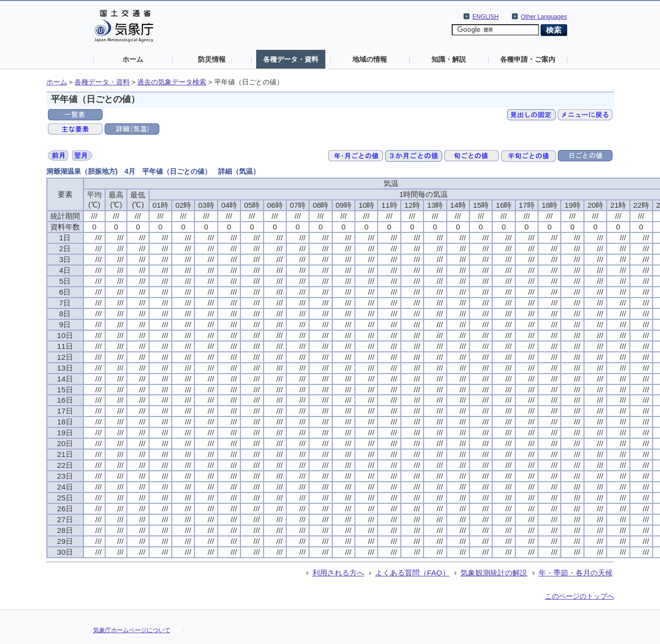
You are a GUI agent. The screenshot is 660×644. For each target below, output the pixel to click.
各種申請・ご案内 (528, 59)
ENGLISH (485, 17)
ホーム (133, 59)
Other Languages (544, 17)
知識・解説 (449, 59)
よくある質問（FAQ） (412, 573)
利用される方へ (338, 573)
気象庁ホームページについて (132, 630)
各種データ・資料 (291, 59)
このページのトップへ (580, 596)
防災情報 (212, 59)
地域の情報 (370, 59)
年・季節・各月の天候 (576, 573)
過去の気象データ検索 (172, 82)
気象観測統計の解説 (494, 573)
